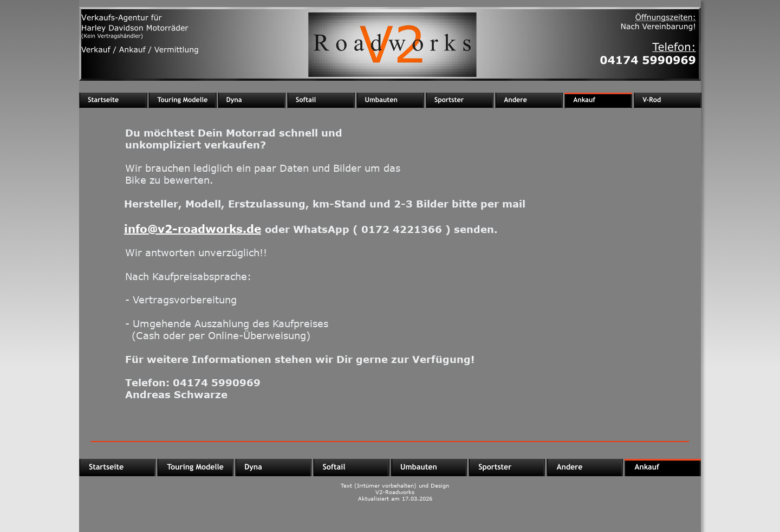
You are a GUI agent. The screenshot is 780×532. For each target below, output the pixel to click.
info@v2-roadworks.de (193, 228)
